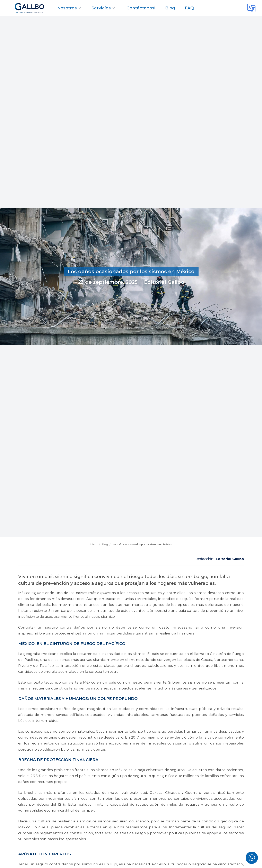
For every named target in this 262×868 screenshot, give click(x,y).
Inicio (94, 544)
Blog (170, 8)
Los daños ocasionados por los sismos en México (142, 544)
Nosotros (69, 8)
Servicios (104, 8)
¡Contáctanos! (140, 8)
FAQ (189, 8)
